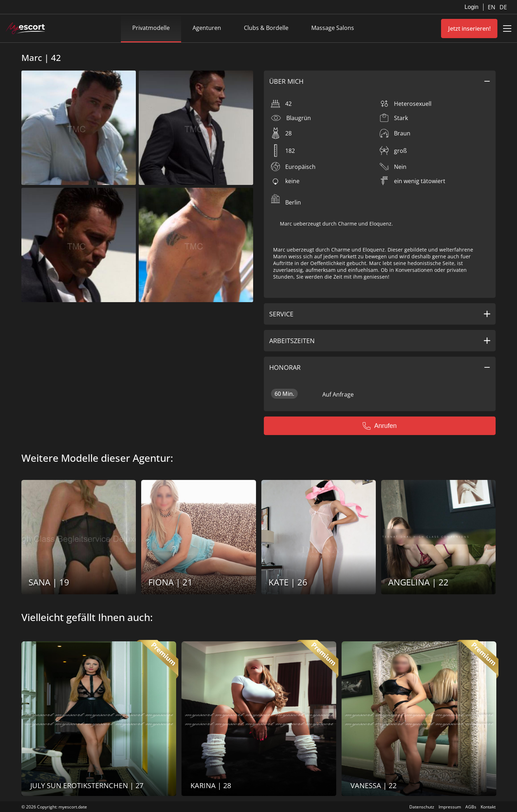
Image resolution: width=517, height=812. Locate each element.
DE (503, 7)
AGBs (471, 807)
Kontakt (488, 807)
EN (492, 7)
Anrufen (380, 426)
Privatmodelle (151, 28)
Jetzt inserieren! (469, 29)
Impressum (450, 807)
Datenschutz (422, 807)
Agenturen (207, 28)
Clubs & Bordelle (266, 28)
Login (472, 7)
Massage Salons (333, 28)
